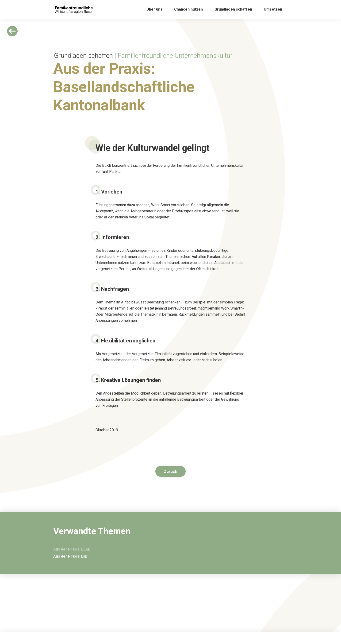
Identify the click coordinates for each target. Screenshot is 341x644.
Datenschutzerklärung (229, 634)
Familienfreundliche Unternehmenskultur (175, 56)
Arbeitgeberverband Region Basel (238, 639)
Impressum (221, 629)
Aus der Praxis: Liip (70, 556)
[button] (154, 9)
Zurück (170, 471)
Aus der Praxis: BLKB (72, 549)
